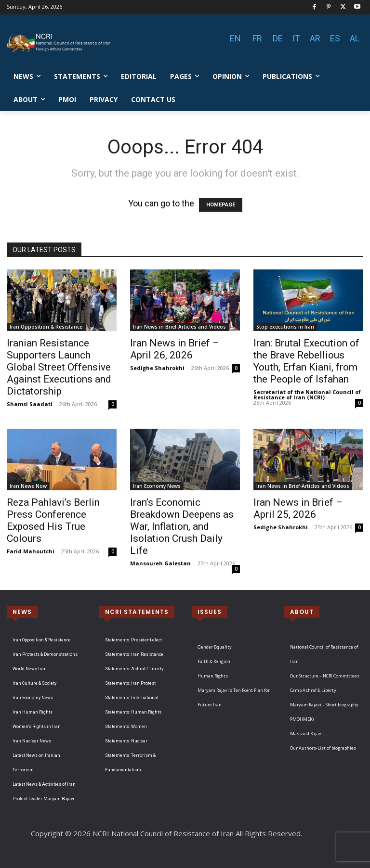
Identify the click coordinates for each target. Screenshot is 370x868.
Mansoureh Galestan (160, 563)
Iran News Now (28, 486)
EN (235, 38)
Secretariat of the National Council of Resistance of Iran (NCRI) (307, 395)
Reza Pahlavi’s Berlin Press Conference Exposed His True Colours (53, 520)
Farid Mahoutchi (31, 551)
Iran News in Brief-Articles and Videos (179, 327)
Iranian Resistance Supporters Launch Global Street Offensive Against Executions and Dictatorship (59, 367)
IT (296, 38)
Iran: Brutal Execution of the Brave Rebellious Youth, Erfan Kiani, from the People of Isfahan (306, 361)
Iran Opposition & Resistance (46, 327)
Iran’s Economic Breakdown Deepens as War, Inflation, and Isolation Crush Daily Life (182, 526)
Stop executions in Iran (285, 327)
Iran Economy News (157, 486)
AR (315, 38)
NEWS (22, 612)
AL (355, 38)
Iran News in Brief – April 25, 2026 (298, 508)
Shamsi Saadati (30, 404)
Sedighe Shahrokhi (157, 368)
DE (278, 38)
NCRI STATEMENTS (137, 612)
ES (335, 38)
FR (257, 38)
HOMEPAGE (221, 205)
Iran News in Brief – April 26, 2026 (175, 349)
